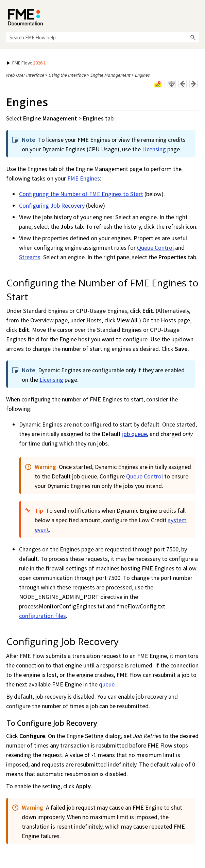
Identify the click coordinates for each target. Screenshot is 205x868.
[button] (193, 37)
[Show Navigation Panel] (195, 15)
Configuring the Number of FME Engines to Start (81, 194)
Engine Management (110, 75)
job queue (134, 434)
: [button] (26, 63)
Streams (30, 257)
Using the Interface (67, 75)
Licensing (154, 149)
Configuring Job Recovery (52, 205)
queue (107, 684)
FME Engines (84, 178)
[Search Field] (102, 37)
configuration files (42, 616)
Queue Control (155, 248)
